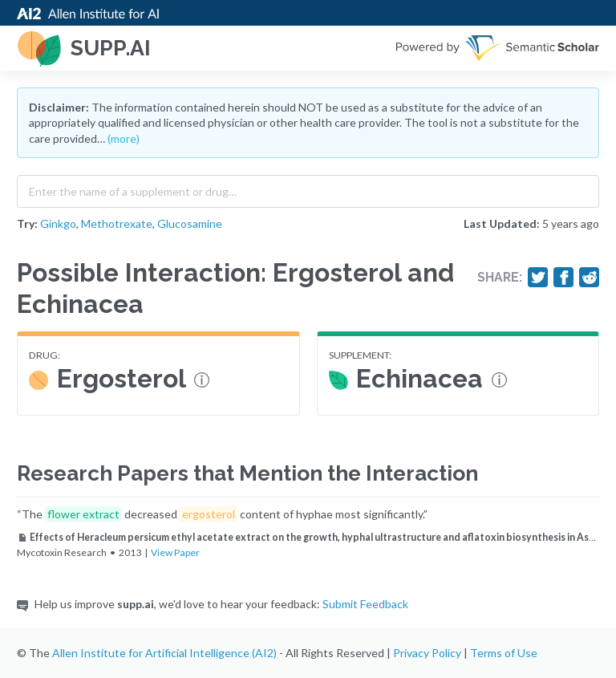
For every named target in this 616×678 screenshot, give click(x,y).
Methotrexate (117, 223)
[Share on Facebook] (564, 278)
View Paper (175, 552)
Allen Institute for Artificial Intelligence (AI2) (164, 653)
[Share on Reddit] (590, 278)
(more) (124, 138)
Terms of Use (504, 653)
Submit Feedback (365, 604)
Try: (27, 223)
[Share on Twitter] (538, 278)
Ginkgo (58, 223)
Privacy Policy (427, 653)
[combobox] (308, 188)
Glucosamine (190, 223)
